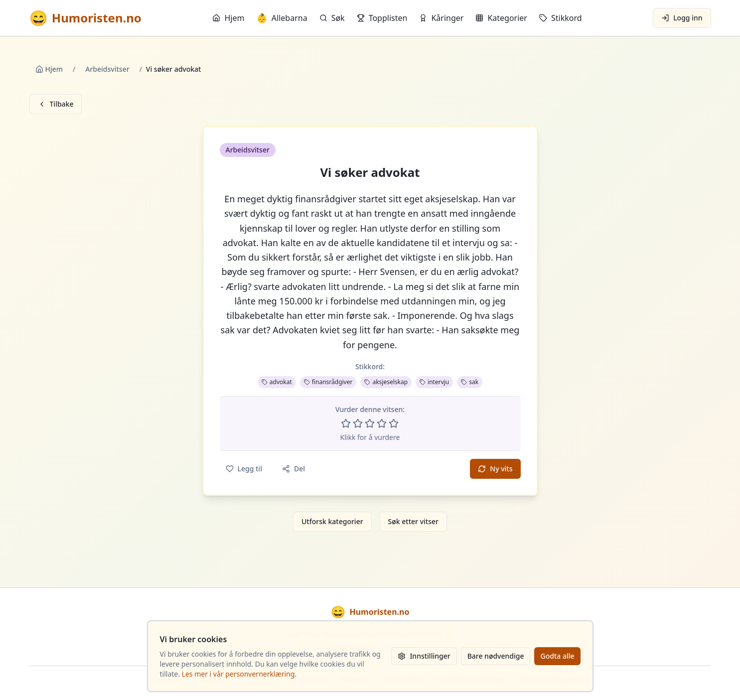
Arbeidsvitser (107, 69)
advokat (277, 382)
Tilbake (56, 104)
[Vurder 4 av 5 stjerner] (382, 423)
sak (470, 382)
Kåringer (441, 18)
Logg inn (682, 18)
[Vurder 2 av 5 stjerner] (358, 423)
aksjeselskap (386, 382)
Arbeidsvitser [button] (248, 150)
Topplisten (382, 18)
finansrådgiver (328, 382)
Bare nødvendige (496, 656)
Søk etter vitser (413, 521)
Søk (332, 18)
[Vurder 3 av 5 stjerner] (370, 423)
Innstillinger (424, 656)
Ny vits (495, 469)
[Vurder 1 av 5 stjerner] (346, 423)
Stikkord (561, 18)
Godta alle (557, 656)
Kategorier (501, 18)
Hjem (228, 18)
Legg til (244, 469)
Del (294, 469)
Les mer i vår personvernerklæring (238, 674)
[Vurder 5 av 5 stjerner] (394, 423)
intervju (434, 382)
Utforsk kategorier (332, 521)
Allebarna (282, 18)
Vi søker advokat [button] (370, 172)
